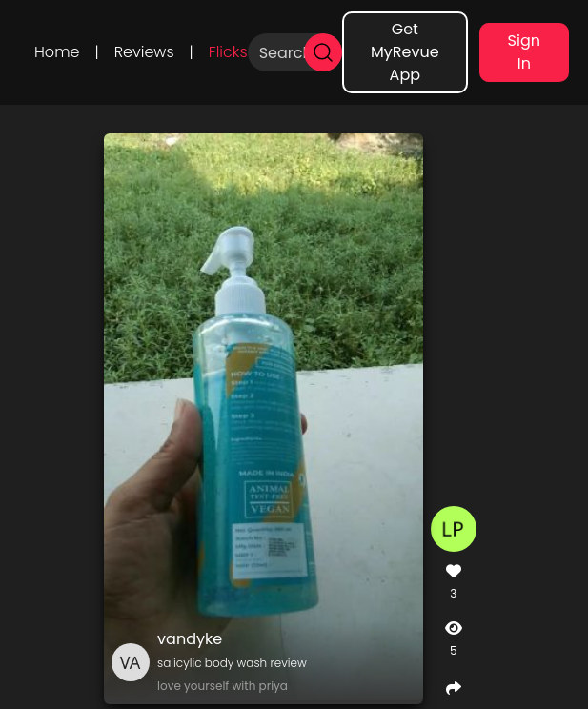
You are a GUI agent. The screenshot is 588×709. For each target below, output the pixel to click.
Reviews (144, 52)
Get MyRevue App (405, 52)
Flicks (228, 52)
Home (57, 52)
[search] (323, 52)
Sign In (524, 52)
